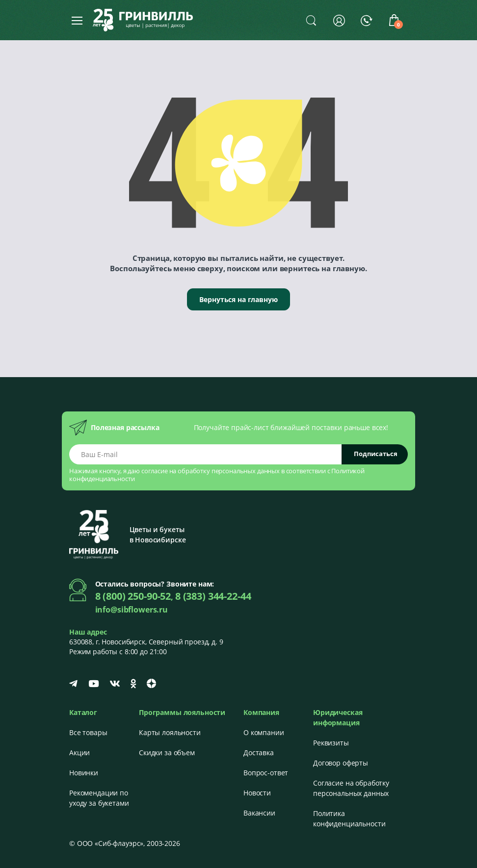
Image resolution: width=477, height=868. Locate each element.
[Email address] (206, 454)
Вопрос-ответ (266, 773)
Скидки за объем (167, 753)
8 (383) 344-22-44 (213, 596)
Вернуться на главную (238, 299)
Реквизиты (331, 743)
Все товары (88, 732)
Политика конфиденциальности (349, 818)
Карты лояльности (170, 732)
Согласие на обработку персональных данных (351, 788)
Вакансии (259, 813)
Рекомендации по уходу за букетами (99, 798)
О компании (264, 732)
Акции (79, 753)
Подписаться (376, 454)
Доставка (259, 753)
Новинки (84, 773)
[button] (311, 20)
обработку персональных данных (229, 471)
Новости (257, 793)
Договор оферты (341, 763)
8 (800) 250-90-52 (133, 596)
